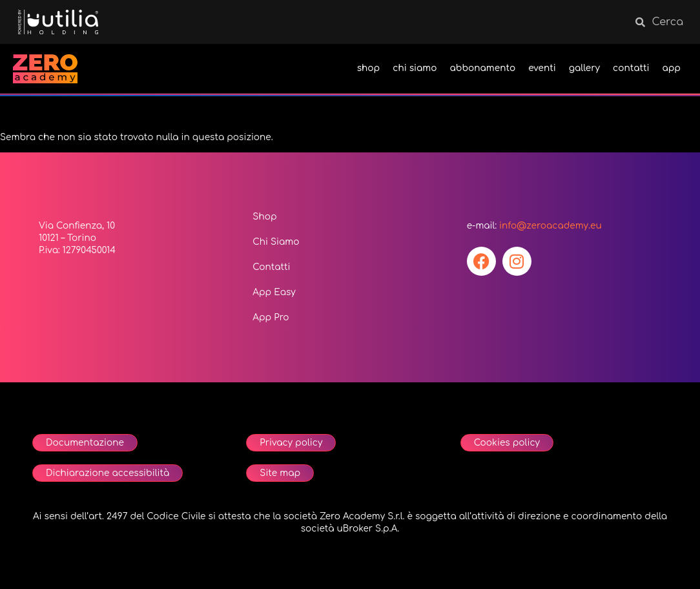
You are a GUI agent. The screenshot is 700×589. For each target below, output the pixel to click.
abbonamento (483, 68)
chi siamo (415, 68)
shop (369, 68)
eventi (542, 68)
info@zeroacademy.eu (551, 226)
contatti (631, 68)
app (671, 68)
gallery (584, 68)
